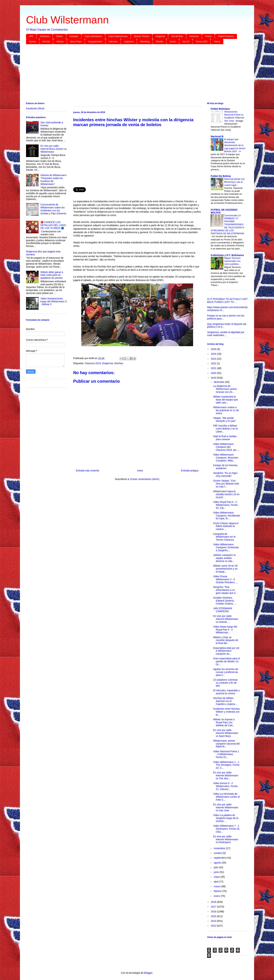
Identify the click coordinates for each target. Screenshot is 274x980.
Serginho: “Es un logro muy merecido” (225, 474)
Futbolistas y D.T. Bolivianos (227, 255)
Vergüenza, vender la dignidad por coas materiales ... (226, 334)
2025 (214, 349)
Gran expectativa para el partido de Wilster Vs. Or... (227, 661)
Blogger (148, 973)
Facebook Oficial (35, 108)
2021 (214, 368)
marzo (217, 886)
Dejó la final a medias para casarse (225, 438)
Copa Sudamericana (118, 36)
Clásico (59, 36)
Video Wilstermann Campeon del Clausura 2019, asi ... (226, 447)
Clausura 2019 (93, 363)
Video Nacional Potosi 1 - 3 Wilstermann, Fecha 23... (226, 754)
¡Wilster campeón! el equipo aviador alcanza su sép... (224, 558)
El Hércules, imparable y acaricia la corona (226, 692)
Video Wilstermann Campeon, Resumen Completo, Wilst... (226, 458)
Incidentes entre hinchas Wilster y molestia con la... (226, 712)
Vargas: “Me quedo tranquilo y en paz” (225, 419)
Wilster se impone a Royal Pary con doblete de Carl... (224, 722)
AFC (31, 36)
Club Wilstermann (67, 20)
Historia (60, 42)
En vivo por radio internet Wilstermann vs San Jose (226, 807)
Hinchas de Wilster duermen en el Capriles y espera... (225, 701)
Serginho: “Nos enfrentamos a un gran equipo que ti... (225, 590)
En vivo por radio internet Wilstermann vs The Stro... (226, 775)
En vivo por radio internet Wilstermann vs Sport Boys (226, 733)
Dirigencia (160, 36)
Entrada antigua (190, 471)
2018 (214, 902)
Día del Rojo (177, 36)
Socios (173, 42)
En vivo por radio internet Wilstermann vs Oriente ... (226, 619)
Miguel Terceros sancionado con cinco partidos (232, 261)
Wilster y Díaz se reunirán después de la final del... (226, 640)
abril (216, 882)
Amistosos (45, 36)
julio (216, 867)
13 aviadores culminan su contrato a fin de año (225, 683)
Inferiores (113, 42)
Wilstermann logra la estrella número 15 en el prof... (226, 494)
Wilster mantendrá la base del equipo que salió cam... (226, 400)
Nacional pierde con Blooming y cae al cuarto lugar (235, 182)
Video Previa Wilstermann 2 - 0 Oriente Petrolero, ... (226, 579)
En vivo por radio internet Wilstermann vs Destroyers (226, 839)
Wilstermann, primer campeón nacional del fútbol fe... (226, 744)
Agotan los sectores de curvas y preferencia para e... (226, 672)
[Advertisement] (131, 74)
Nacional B (217, 136)
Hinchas (46, 42)
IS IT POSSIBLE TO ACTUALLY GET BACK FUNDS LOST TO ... (227, 300)
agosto (218, 863)
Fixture (208, 36)
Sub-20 (186, 42)
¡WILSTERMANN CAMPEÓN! (223, 610)
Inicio (140, 471)
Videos (217, 42)
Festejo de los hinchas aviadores (225, 467)
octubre (218, 853)
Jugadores (129, 42)
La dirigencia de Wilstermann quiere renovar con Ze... (225, 389)
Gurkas (33, 42)
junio (217, 872)
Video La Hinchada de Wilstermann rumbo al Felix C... (226, 797)
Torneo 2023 (202, 42)
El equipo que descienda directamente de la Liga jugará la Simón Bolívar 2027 (235, 145)
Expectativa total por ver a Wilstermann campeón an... (226, 651)
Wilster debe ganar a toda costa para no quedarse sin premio (52, 275)
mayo (217, 877)
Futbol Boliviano (220, 109)
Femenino (194, 36)
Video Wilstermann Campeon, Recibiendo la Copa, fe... (227, 516)
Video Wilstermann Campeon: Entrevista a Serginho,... (226, 547)
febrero (218, 891)
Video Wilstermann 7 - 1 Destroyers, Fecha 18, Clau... (227, 829)
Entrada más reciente (87, 471)
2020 (214, 373)
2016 (214, 912)
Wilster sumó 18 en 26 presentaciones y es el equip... (225, 569)
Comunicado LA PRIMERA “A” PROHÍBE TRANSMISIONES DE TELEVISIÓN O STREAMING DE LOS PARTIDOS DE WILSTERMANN (227, 225)
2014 (214, 921)
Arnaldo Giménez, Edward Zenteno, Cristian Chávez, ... (225, 601)
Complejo (74, 36)
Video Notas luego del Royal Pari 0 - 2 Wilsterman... (225, 630)
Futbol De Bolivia (221, 176)
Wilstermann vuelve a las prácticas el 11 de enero (226, 410)
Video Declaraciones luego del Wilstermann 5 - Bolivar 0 (54, 301)
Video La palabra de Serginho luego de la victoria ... (226, 818)
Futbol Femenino (226, 36)
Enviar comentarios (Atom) (145, 479)
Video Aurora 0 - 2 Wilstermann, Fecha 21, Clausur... (225, 786)
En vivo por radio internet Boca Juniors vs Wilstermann (54, 149)
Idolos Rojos (76, 42)
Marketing (145, 42)
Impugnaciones (95, 42)
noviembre (220, 848)
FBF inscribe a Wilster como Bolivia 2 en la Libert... (225, 429)
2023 (214, 359)
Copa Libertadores (93, 36)
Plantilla (160, 42)
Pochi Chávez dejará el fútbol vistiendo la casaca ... (226, 526)
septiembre (220, 858)
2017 (214, 907)
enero (217, 896)
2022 (214, 363)
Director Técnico (142, 36)
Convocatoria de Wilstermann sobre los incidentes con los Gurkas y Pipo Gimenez (53, 209)
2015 (214, 916)
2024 (214, 354)
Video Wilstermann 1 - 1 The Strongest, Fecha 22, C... (226, 765)
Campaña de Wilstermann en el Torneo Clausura (224, 537)
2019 (214, 378)
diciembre (219, 382)
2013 (214, 926)
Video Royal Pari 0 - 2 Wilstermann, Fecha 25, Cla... (225, 505)
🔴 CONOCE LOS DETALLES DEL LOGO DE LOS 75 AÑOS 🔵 (53, 225)
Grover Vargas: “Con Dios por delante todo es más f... (226, 484)
